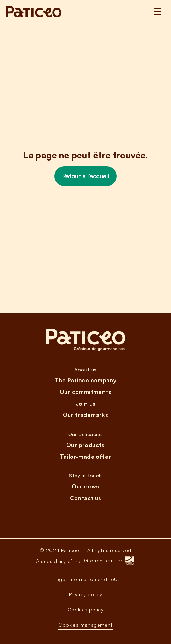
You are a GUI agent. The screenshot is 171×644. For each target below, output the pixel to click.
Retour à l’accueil (85, 176)
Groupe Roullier (103, 560)
